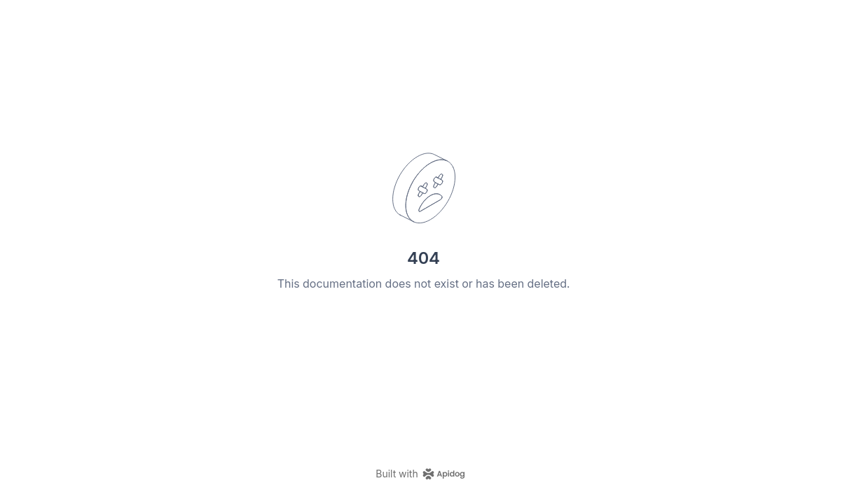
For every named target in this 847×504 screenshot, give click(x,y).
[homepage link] (423, 474)
